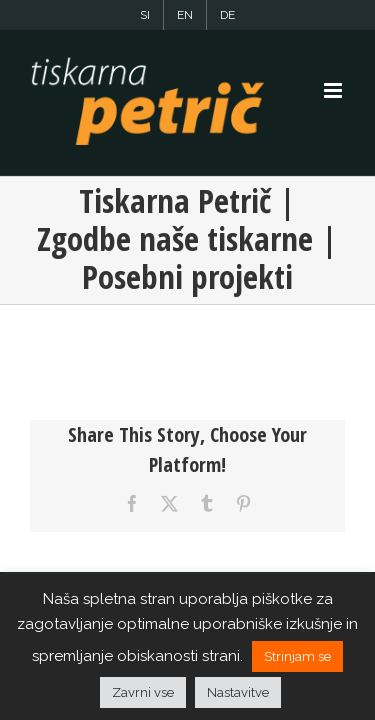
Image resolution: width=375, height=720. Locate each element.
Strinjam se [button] (297, 656)
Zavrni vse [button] (143, 692)
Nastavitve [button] (238, 692)
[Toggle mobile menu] (334, 90)
